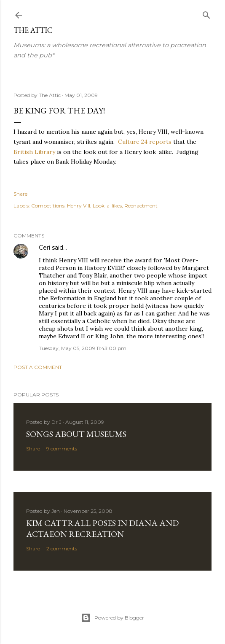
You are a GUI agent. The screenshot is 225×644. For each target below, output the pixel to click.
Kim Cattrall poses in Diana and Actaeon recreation (102, 528)
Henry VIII (79, 206)
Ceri (44, 248)
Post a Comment (38, 367)
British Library (34, 152)
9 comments (62, 449)
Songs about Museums (76, 434)
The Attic (33, 30)
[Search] (206, 13)
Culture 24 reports (145, 142)
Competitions (48, 206)
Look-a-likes (107, 206)
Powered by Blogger (112, 618)
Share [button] (20, 194)
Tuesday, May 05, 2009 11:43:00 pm (83, 348)
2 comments (62, 548)
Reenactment (141, 206)
